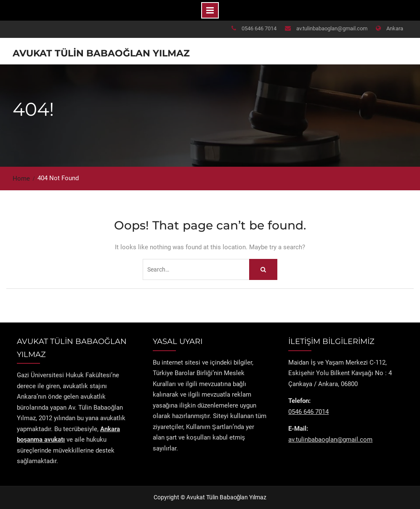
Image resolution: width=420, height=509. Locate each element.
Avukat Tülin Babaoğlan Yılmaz (101, 53)
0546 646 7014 (259, 28)
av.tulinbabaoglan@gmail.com (332, 28)
